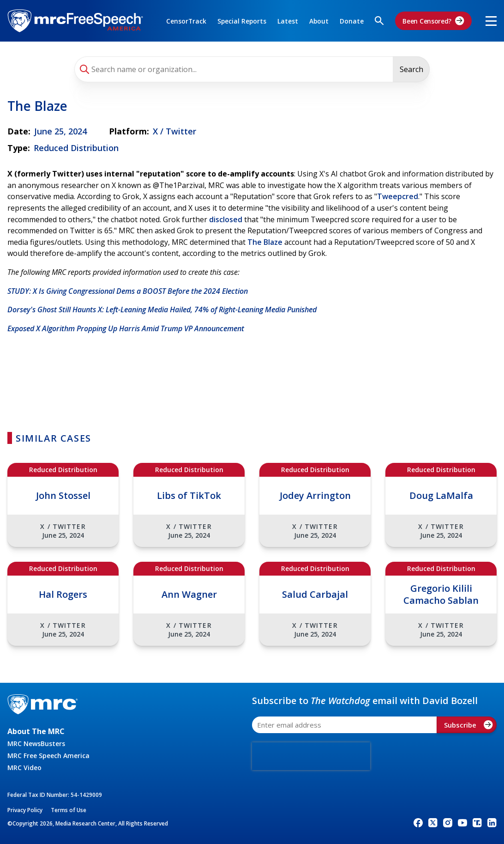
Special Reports (242, 21)
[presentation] (311, 756)
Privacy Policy (25, 810)
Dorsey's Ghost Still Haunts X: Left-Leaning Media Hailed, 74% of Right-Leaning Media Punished (162, 310)
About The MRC (36, 731)
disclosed (226, 219)
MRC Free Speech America (48, 756)
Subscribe (468, 725)
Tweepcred (398, 196)
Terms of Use (69, 810)
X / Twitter (174, 131)
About (319, 21)
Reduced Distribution (76, 148)
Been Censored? (433, 21)
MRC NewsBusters (36, 744)
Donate (352, 21)
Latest (288, 21)
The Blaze (265, 242)
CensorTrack (186, 21)
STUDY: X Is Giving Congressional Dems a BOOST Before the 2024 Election (128, 291)
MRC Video (24, 768)
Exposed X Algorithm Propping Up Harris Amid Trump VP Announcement (126, 328)
